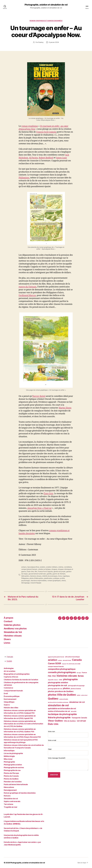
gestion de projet (59, 571)
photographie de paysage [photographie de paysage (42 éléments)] (76, 686)
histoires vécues (36, 576)
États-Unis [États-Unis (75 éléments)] (53, 724)
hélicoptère (25, 576)
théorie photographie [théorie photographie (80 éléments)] (59, 717)
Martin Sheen (65, 408)
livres (60, 576)
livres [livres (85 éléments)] (81, 676)
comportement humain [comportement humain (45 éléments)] (56, 666)
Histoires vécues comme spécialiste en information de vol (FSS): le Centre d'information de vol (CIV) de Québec (23, 724)
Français (10, 657)
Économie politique (12, 696)
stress (64, 581)
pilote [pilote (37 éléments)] (79, 695)
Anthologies (9, 668)
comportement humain (29, 569)
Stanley (41, 42)
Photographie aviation (13, 765)
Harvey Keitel (39, 396)
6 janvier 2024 (54, 42)
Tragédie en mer (11, 807)
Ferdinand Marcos (27, 295)
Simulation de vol (11, 799)
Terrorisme (8, 804)
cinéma (61, 567)
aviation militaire (52, 567)
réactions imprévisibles (39, 581)
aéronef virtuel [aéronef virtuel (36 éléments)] (67, 660)
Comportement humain (13, 691)
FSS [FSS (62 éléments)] (50, 676)
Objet (68, 752)
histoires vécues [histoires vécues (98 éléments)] (67, 676)
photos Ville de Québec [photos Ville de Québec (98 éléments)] (62, 695)
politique (56, 578)
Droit (6, 693)
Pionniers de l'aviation (13, 782)
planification (48, 578)
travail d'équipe (36, 583)
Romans (7, 796)
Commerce (8, 688)
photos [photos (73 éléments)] (66, 688)
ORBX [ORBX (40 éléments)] (60, 680)
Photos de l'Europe (11, 773)
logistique (66, 576)
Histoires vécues (13, 636)
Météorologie (9, 756)
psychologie (26, 581)
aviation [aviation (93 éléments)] (53, 660)
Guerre (7, 705)
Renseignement (10, 790)
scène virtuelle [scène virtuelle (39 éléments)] (64, 699)
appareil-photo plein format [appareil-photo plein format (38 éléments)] (56, 657)
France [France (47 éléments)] (84, 673)
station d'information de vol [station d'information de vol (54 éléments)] (59, 711)
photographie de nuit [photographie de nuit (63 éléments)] (58, 685)
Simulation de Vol (13, 632)
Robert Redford (46, 158)
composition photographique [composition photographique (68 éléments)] (62, 669)
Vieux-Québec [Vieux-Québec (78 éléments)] (55, 721)
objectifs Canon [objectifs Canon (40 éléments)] (53, 680)
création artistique (44, 569)
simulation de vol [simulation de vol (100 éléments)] (58, 705)
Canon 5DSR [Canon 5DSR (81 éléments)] (54, 663)
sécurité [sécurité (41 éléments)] (74, 711)
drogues (54, 569)
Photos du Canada (11, 776)
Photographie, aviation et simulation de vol (46, 5)
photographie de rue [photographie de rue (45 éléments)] (55, 689)
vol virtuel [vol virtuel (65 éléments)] (81, 721)
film (36, 571)
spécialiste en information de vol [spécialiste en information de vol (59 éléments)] (62, 709)
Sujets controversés (12, 801)
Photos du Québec (11, 779)
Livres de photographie (13, 753)
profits (62, 578)
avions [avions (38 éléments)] (60, 660)
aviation (43, 567)
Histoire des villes (11, 708)
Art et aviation (10, 671)
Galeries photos (12, 625)
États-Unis (48, 494)
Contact (8, 621)
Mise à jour (8, 759)
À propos (9, 618)
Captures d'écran (11, 677)
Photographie (9, 762)
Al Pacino (33, 158)
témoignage (26, 583)
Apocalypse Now (33, 567)
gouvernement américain (37, 574)
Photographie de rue (12, 770)
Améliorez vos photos (15, 628)
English (9, 661)
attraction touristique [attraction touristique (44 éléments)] (72, 657)
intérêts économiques (50, 576)
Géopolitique (9, 702)
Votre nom (68, 734)
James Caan (61, 158)
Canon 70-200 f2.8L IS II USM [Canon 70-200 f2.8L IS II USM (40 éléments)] (71, 664)
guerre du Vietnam (28, 287)
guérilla (49, 574)
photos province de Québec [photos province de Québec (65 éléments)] (61, 691)
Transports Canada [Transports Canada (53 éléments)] (79, 718)
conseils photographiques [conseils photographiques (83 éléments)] (62, 672)
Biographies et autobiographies (17, 674)
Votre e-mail (68, 743)
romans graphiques (54, 581)
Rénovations (9, 787)
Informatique (9, 751)
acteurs (24, 567)
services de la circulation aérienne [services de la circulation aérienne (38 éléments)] (58, 702)
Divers (7, 639)
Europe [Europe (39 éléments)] (79, 673)
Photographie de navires (14, 767)
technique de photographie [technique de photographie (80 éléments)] (62, 714)
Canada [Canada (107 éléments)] (77, 660)
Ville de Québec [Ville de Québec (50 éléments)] (70, 721)
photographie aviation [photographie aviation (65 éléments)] (58, 682)
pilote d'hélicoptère (36, 578)
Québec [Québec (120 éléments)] (53, 699)
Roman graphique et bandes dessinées (46, 21)
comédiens (68, 567)
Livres (7, 643)
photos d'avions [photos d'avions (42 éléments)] (76, 689)
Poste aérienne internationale (16, 784)
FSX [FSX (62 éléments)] (54, 676)
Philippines (24, 178)
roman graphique (30, 126)
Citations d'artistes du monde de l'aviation (21, 680)
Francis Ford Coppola (46, 132)
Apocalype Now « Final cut (39, 508)
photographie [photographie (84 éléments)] (70, 679)
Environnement (10, 699)
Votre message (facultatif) (68, 764)
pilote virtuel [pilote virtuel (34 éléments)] (84, 695)
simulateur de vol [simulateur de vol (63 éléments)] (77, 702)
